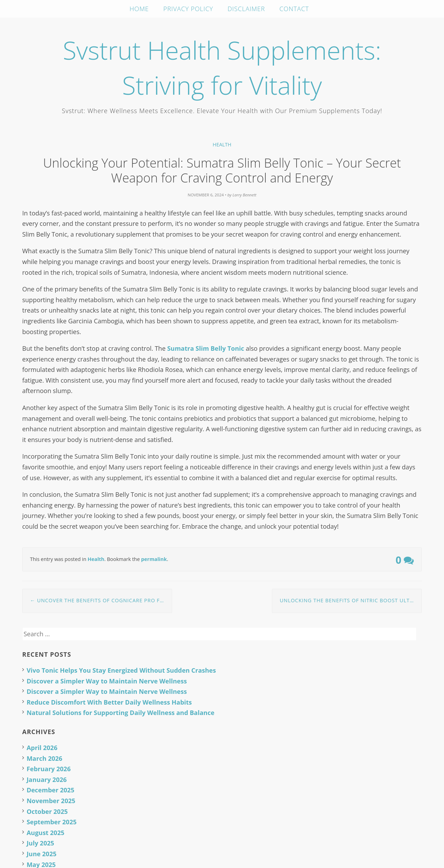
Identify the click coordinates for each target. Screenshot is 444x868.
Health (222, 144)
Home (139, 9)
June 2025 (42, 854)
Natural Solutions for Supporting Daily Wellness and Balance (121, 713)
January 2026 (47, 780)
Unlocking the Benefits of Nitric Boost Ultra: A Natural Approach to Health (351, 600)
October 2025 (47, 811)
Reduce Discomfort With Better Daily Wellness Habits (109, 702)
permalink (154, 559)
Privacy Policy (188, 9)
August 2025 (46, 833)
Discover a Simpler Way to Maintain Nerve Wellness (107, 681)
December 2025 (51, 790)
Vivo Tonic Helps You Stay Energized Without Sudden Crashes (121, 670)
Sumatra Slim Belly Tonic (206, 348)
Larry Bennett (244, 195)
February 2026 (49, 769)
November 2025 (51, 801)
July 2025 (40, 843)
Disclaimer (246, 9)
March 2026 (45, 758)
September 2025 (52, 822)
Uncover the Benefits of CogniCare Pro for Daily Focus (101, 600)
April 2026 (42, 748)
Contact (294, 9)
